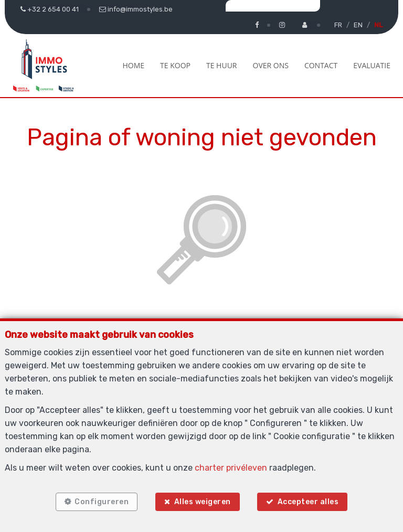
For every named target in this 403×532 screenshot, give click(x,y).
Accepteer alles (308, 502)
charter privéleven (231, 468)
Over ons (271, 65)
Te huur (222, 65)
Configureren (102, 502)
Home (133, 65)
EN (358, 25)
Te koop (175, 65)
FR (338, 25)
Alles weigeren (203, 502)
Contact (321, 65)
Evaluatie (372, 65)
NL (378, 25)
